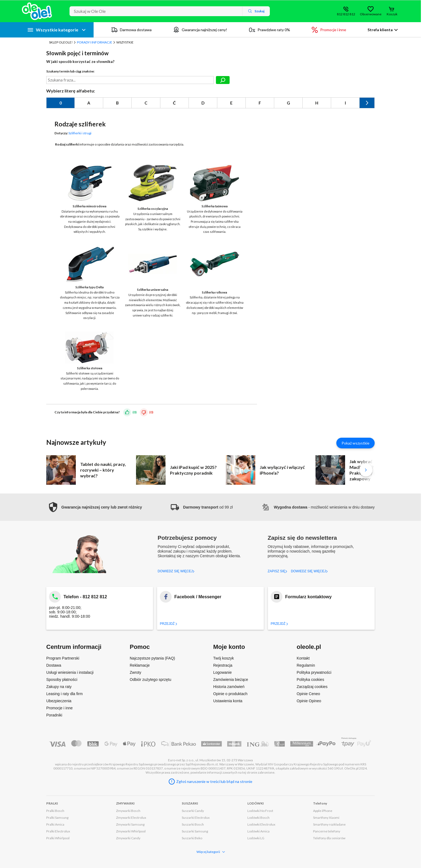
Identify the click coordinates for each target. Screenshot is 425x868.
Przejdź (169, 624)
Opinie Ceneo (308, 694)
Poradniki (54, 715)
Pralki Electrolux (58, 831)
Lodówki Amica (258, 831)
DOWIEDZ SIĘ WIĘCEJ (176, 571)
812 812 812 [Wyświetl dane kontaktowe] (346, 14)
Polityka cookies (310, 680)
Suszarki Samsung (195, 831)
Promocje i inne (60, 708)
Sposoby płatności (62, 680)
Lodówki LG (256, 838)
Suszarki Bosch (193, 824)
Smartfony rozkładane (329, 824)
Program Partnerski (63, 658)
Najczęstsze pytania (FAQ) (152, 658)
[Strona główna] (37, 11)
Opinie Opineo (309, 701)
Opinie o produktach (230, 694)
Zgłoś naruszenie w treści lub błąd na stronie (214, 781)
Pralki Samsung (57, 818)
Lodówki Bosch (258, 818)
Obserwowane (371, 14)
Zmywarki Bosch (128, 811)
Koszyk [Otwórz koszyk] (392, 14)
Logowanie (222, 672)
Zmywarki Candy (128, 838)
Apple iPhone (323, 811)
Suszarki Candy (193, 811)
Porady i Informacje (95, 42)
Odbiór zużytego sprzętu (151, 680)
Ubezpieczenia (59, 701)
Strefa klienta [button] (380, 30)
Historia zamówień (229, 687)
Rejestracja (223, 665)
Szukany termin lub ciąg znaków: (70, 71)
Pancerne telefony (327, 831)
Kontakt (303, 658)
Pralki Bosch (55, 811)
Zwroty (135, 672)
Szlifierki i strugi (80, 133)
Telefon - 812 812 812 (85, 597)
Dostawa (54, 665)
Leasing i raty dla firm (64, 694)
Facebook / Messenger (198, 597)
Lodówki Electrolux (261, 824)
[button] (94, 507)
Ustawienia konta (228, 701)
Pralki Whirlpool (58, 838)
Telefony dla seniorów (329, 838)
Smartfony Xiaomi (326, 818)
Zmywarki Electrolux (131, 818)
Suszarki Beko (192, 838)
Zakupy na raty (59, 687)
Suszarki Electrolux (196, 818)
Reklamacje (140, 665)
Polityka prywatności (314, 672)
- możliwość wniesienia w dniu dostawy (318, 507)
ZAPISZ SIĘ (277, 571)
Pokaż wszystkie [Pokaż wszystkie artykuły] (355, 443)
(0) (135, 412)
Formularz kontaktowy (308, 597)
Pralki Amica (55, 824)
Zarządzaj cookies (312, 687)
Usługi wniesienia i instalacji (70, 672)
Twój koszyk (223, 658)
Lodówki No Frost (260, 811)
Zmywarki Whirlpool (131, 831)
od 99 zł (202, 507)
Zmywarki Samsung (130, 824)
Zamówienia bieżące (231, 680)
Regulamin (306, 665)
